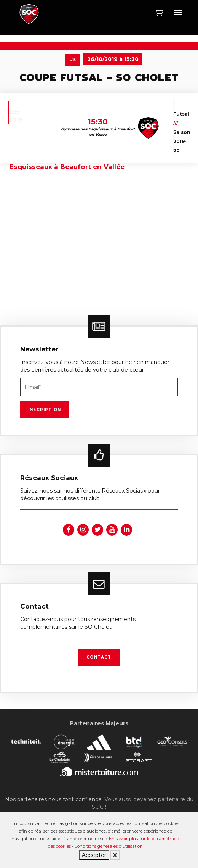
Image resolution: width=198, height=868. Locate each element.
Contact (99, 657)
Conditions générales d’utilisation (109, 846)
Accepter (94, 855)
